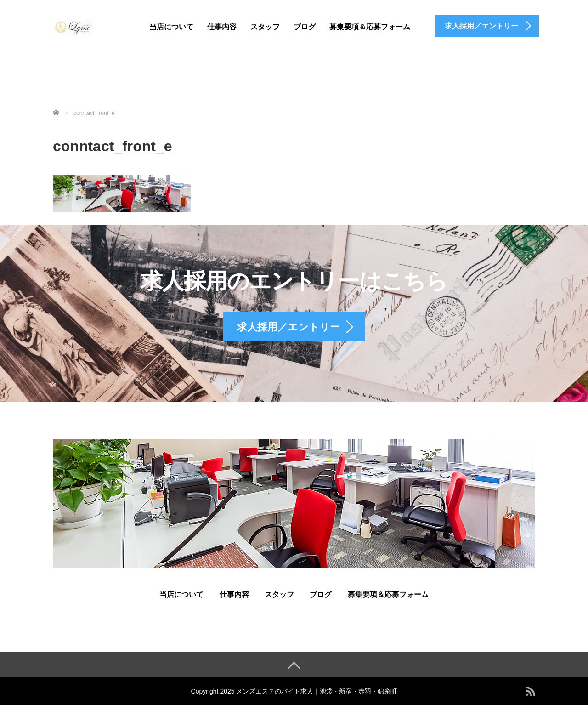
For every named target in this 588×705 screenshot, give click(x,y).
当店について (171, 27)
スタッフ (265, 27)
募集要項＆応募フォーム (370, 27)
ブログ (305, 27)
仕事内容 (222, 27)
